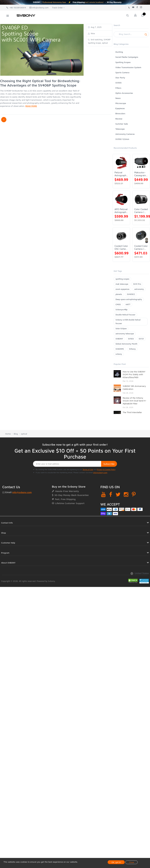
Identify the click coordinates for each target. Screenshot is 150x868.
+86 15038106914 (16, 8)
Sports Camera (122, 72)
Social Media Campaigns (127, 57)
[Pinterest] (134, 494)
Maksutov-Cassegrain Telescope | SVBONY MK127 (140, 174)
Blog (16, 434)
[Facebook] (111, 494)
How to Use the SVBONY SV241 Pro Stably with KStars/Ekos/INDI (134, 374)
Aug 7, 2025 (96, 27)
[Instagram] (126, 494)
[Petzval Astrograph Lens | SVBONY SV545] (121, 163)
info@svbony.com (39, 8)
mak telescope (122, 284)
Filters (118, 88)
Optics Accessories (124, 93)
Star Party (120, 78)
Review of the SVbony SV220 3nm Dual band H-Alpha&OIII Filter (134, 401)
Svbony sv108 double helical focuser (128, 322)
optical (24, 434)
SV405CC (131, 294)
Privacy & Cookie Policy (106, 469)
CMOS (118, 304)
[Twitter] (118, 494)
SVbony (132, 349)
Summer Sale (122, 124)
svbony (119, 354)
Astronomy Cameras (125, 134)
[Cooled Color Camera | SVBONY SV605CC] (141, 236)
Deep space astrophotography (129, 299)
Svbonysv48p (121, 310)
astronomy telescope (125, 334)
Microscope (121, 103)
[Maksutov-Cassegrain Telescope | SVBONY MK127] (141, 163)
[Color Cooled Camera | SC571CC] (141, 199)
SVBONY (119, 339)
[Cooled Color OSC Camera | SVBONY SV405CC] (121, 236)
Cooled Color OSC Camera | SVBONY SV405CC (121, 247)
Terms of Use (88, 469)
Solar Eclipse (121, 328)
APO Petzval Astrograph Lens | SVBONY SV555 (121, 211)
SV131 (141, 339)
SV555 (118, 83)
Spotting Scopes (123, 62)
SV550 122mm (122, 139)
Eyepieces (120, 108)
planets (119, 294)
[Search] (131, 34)
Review (119, 119)
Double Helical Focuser (125, 315)
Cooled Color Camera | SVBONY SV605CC (141, 247)
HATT (128, 304)
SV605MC (120, 349)
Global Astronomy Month (126, 344)
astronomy (139, 289)
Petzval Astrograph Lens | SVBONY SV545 (120, 174)
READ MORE (31, 106)
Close (132, 862)
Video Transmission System (128, 67)
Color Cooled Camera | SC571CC (141, 211)
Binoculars (120, 113)
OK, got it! (116, 862)
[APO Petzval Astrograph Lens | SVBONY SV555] (121, 199)
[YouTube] (103, 494)
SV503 (131, 339)
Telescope (120, 129)
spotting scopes (122, 279)
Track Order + (58, 8)
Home (8, 434)
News (118, 98)
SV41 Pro (137, 284)
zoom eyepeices (122, 289)
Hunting (119, 52)
